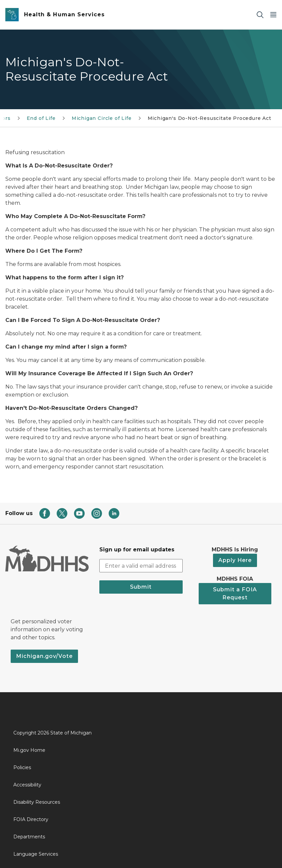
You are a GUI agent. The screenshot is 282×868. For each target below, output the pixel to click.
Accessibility (27, 785)
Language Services (36, 854)
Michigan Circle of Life (102, 118)
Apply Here (235, 560)
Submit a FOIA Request (235, 593)
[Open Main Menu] (273, 15)
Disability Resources (37, 802)
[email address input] (141, 566)
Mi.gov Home (29, 750)
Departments (29, 837)
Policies (22, 767)
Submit (141, 587)
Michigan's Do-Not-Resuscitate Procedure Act (209, 118)
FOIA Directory (31, 819)
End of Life (41, 118)
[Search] (260, 15)
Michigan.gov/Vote (44, 656)
